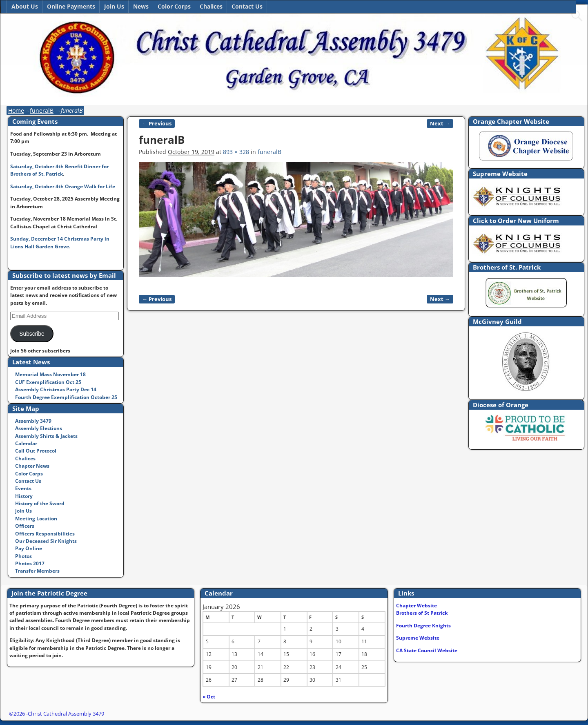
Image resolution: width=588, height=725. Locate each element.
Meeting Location (36, 519)
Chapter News (32, 466)
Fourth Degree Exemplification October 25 (66, 397)
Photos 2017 (30, 563)
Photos (23, 556)
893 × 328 (236, 152)
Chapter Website (416, 606)
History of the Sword (40, 503)
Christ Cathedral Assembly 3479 (66, 714)
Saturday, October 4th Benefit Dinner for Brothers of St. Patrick (59, 170)
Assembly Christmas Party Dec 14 (56, 389)
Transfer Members (37, 571)
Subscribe (32, 334)
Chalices (211, 6)
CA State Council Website (427, 650)
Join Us (114, 6)
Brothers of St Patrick (422, 613)
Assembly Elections (39, 428)
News (141, 6)
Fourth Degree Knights (423, 626)
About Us (25, 6)
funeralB (42, 110)
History (24, 496)
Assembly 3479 (33, 421)
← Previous (157, 124)
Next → (440, 124)
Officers (25, 526)
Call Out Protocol (36, 451)
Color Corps (174, 6)
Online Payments (71, 6)
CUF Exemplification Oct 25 (48, 382)
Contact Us (247, 6)
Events (23, 488)
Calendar (26, 443)
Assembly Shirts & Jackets (46, 436)
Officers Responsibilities (45, 534)
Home (16, 110)
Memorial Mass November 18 (50, 374)
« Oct (209, 697)
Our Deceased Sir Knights (46, 541)
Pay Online (29, 548)
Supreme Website (418, 638)
